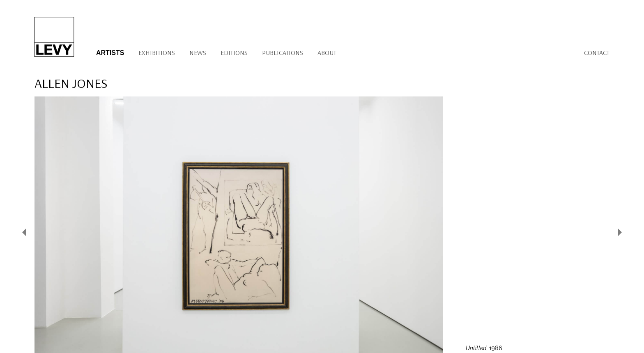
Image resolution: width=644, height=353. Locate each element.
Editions (234, 53)
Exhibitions (157, 53)
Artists (110, 53)
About (327, 53)
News (198, 53)
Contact (597, 53)
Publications (283, 53)
